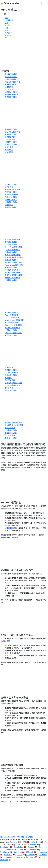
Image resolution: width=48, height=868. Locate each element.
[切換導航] (44, 3)
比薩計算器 (9, 205)
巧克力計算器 (10, 139)
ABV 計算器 (9, 152)
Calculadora (5, 847)
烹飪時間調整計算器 (12, 82)
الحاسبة (19, 855)
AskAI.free (4, 860)
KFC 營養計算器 (11, 245)
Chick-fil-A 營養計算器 (13, 333)
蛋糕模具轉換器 (11, 84)
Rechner (31, 847)
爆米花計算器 (10, 428)
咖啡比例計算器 (11, 390)
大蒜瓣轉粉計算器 (12, 95)
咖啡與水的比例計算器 (13, 423)
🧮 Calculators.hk (10, 3)
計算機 (24, 842)
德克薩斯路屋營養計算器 (14, 257)
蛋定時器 (8, 378)
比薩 (6, 28)
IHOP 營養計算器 (11, 323)
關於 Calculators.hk (8, 837)
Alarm (32, 857)
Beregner (13, 842)
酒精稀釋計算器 (11, 142)
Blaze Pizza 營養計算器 (14, 325)
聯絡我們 (21, 837)
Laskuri (21, 850)
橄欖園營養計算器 (12, 207)
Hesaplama (42, 852)
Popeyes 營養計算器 (13, 278)
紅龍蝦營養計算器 (12, 280)
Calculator (30, 855)
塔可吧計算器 (10, 435)
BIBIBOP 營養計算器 (13, 273)
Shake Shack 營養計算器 (14, 265)
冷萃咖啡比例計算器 (12, 385)
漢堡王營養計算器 (12, 260)
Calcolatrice (5, 852)
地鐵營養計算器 (11, 267)
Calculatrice (9, 850)
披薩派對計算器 (11, 202)
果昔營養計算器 (11, 335)
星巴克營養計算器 (12, 312)
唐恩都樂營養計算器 (12, 270)
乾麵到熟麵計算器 (12, 79)
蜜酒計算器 (9, 150)
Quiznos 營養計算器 (12, 250)
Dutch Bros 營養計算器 (14, 247)
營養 (6, 30)
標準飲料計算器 (11, 145)
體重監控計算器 (11, 330)
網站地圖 (29, 837)
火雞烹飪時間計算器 (12, 189)
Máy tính (30, 852)
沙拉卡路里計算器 (12, 373)
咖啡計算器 (9, 388)
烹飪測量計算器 (11, 77)
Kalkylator (19, 844)
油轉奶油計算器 (11, 92)
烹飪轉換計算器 (11, 370)
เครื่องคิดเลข (36, 842)
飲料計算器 (9, 187)
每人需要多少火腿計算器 (14, 425)
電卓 (9, 844)
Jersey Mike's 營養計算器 (14, 320)
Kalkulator (32, 844)
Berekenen (43, 847)
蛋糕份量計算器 (11, 129)
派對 (6, 38)
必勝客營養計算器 (12, 252)
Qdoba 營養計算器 (12, 317)
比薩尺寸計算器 (11, 200)
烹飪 (6, 18)
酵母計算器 (9, 89)
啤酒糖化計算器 (11, 184)
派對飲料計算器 (11, 430)
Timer (41, 857)
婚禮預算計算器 (11, 433)
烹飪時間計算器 (11, 97)
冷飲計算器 (9, 147)
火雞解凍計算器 (11, 192)
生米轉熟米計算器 (12, 74)
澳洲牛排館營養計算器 (13, 275)
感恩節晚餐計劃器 (12, 195)
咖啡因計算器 (10, 380)
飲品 (6, 23)
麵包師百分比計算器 (12, 132)
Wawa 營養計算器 (12, 315)
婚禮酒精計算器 (11, 438)
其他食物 (8, 33)
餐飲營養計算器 (11, 375)
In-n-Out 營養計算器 (13, 255)
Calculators (8, 857)
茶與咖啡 (8, 35)
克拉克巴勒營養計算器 (13, 262)
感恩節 (7, 25)
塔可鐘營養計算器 (12, 242)
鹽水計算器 (9, 368)
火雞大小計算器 (11, 197)
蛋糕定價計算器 (11, 134)
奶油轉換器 (9, 87)
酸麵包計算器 (10, 137)
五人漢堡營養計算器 (12, 239)
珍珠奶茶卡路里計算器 (13, 383)
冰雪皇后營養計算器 (12, 328)
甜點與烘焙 (9, 20)
